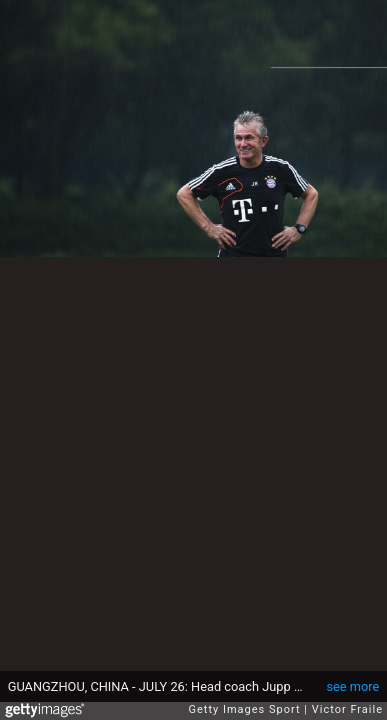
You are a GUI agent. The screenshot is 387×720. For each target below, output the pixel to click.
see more (352, 686)
